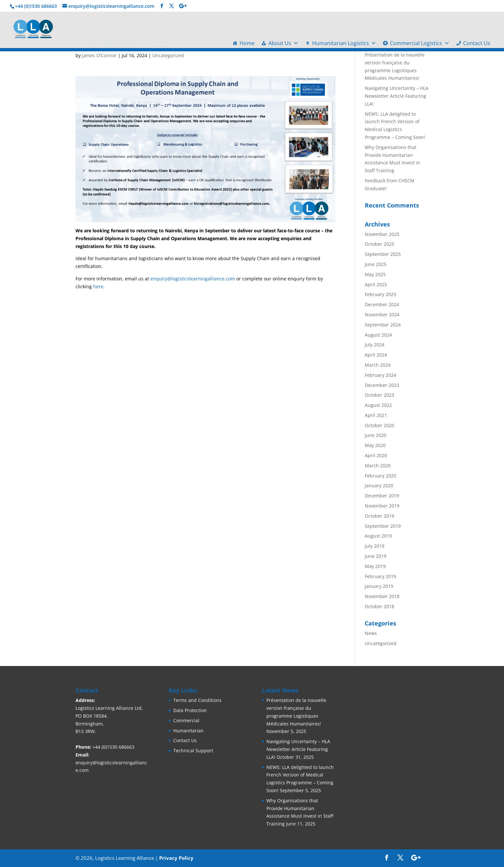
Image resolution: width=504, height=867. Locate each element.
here (98, 286)
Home (247, 43)
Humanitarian (188, 731)
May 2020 (375, 445)
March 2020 (378, 466)
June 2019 (376, 556)
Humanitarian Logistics (344, 43)
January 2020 (379, 485)
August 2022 (378, 405)
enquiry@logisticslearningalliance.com (193, 279)
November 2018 (382, 596)
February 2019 (380, 576)
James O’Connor (99, 55)
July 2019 (375, 546)
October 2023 (379, 395)
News (371, 633)
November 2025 (382, 234)
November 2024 (382, 315)
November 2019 (382, 506)
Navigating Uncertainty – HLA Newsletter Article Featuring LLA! (397, 96)
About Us (283, 43)
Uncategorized (168, 55)
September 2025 (383, 254)
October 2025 (379, 244)
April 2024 (376, 355)
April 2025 (376, 284)
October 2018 (379, 606)
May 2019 (375, 566)
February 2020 (380, 476)
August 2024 (378, 335)
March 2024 (378, 365)
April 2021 (376, 415)
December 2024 (382, 304)
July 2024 (375, 345)
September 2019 (383, 526)
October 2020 (379, 425)
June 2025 (376, 264)
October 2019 (379, 516)
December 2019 (382, 496)
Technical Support (193, 750)
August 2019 (378, 536)
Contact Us (477, 43)
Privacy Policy (176, 858)
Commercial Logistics (420, 43)
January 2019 (379, 586)
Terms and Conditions (197, 700)
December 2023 (382, 385)
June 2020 (376, 435)
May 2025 (375, 274)
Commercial (186, 720)
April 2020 (376, 455)
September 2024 (383, 325)
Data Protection (190, 710)
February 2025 (380, 294)
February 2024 (380, 375)
